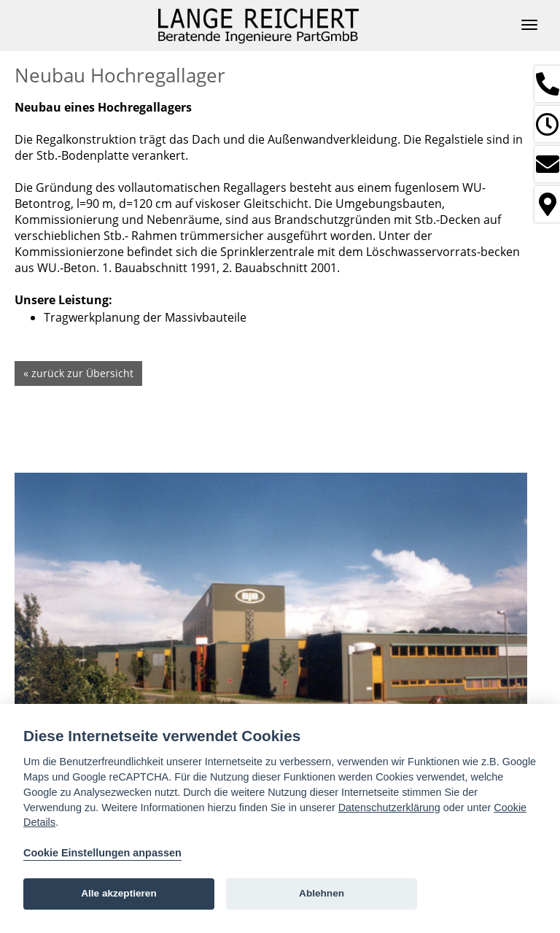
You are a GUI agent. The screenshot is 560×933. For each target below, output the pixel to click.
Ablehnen (322, 893)
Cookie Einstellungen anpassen (102, 853)
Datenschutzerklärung (389, 808)
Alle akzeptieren (119, 893)
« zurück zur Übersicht (78, 373)
